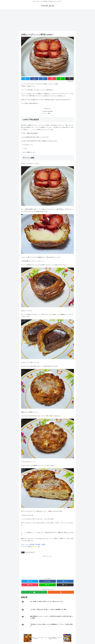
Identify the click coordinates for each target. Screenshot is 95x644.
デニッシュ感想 (47, 114)
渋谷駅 (43, 545)
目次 (46, 108)
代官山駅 (32, 545)
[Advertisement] (47, 20)
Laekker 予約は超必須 (48, 111)
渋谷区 (33, 553)
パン (27, 545)
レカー (23, 545)
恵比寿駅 (38, 545)
